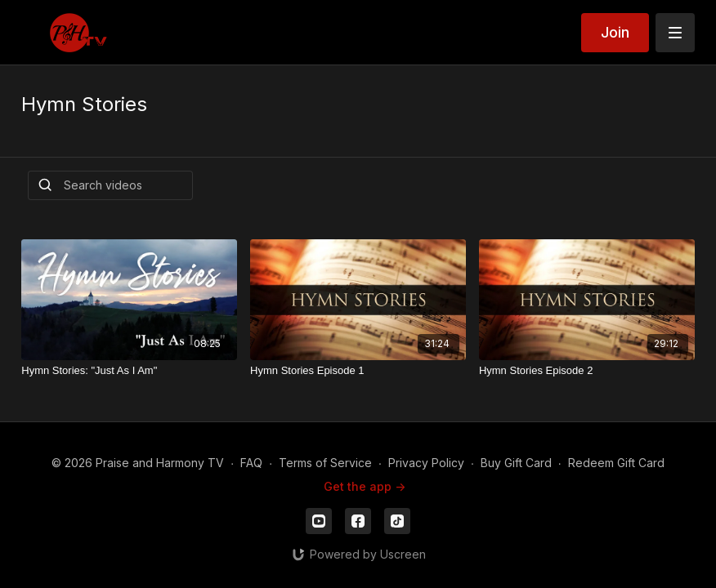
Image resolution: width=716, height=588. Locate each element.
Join (615, 32)
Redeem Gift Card (616, 463)
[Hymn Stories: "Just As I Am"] (129, 371)
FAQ (251, 463)
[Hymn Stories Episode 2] (587, 371)
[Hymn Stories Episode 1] (358, 371)
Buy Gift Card (516, 463)
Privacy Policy (426, 463)
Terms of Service (325, 463)
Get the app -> (365, 486)
